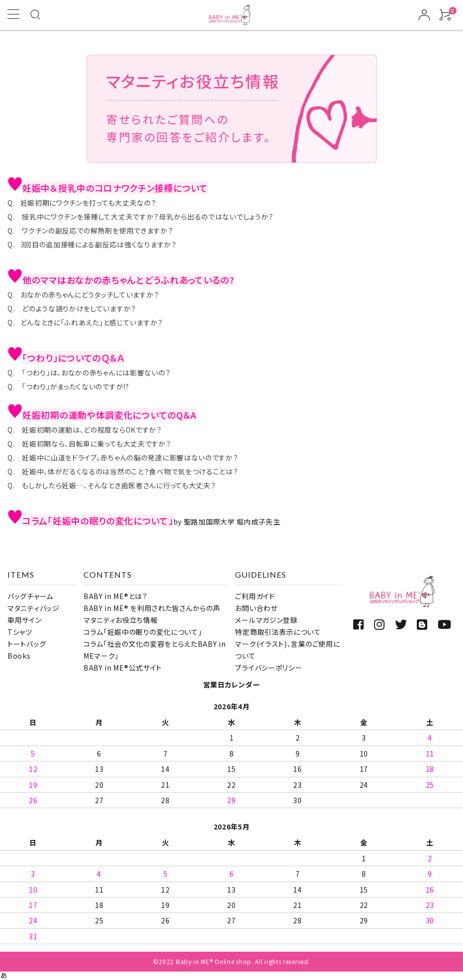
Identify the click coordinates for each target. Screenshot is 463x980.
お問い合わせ (256, 608)
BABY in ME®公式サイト (123, 668)
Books (19, 656)
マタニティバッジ (34, 608)
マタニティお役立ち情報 (121, 620)
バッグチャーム (30, 596)
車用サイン (25, 620)
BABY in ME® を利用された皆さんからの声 (152, 608)
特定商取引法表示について (278, 632)
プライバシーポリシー (269, 668)
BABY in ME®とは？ (116, 596)
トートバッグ (27, 644)
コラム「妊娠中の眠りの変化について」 (143, 632)
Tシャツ (20, 632)
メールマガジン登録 (266, 620)
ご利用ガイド (255, 596)
